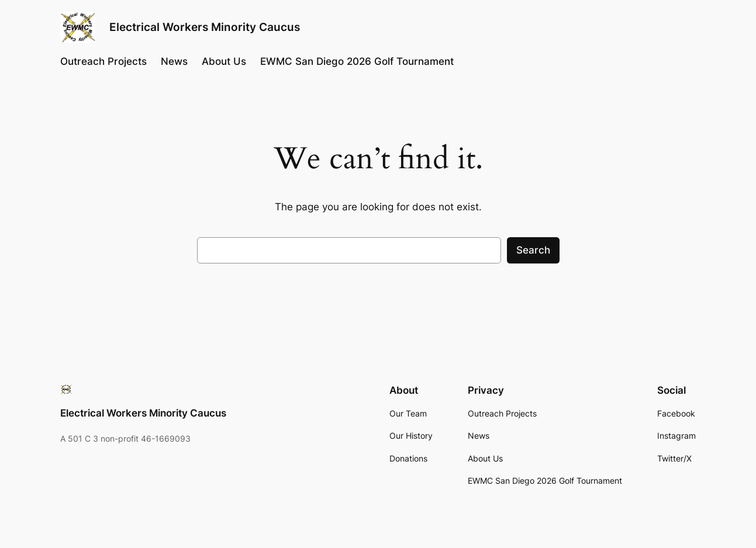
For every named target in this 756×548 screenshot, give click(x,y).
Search (533, 250)
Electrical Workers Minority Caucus (205, 27)
